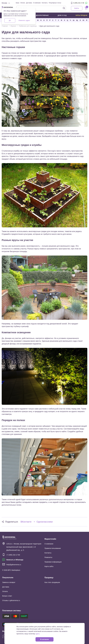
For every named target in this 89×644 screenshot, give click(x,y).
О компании (37, 3)
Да (10, 20)
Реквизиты (48, 557)
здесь (38, 634)
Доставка (29, 3)
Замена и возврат (9, 582)
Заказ (17, 3)
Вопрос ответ (7, 596)
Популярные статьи (55, 3)
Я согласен (44, 639)
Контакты (45, 3)
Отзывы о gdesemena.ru (11, 600)
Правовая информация (53, 562)
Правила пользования (53, 548)
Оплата (23, 3)
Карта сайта (49, 566)
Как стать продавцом (52, 582)
